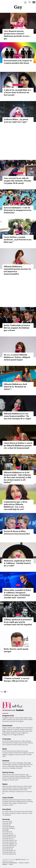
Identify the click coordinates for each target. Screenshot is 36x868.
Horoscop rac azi (8, 833)
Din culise (5, 811)
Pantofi (16, 753)
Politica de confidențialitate (10, 863)
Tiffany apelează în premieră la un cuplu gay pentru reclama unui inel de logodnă (18, 622)
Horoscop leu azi (8, 849)
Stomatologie (7, 765)
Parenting (29, 801)
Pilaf (21, 790)
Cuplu (30, 718)
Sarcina (5, 763)
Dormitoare (12, 801)
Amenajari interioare (20, 800)
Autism (11, 805)
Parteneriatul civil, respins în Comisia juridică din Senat (18, 62)
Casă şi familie (8, 798)
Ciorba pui (12, 791)
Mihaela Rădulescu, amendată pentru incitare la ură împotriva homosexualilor (17, 270)
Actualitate (18, 26)
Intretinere (6, 776)
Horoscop (6, 819)
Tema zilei (24, 811)
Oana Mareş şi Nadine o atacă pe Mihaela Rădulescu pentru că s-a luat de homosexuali (18, 445)
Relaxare (22, 775)
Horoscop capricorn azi (10, 840)
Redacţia (5, 864)
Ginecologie (27, 763)
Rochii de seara (11, 751)
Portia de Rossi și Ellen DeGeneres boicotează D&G (17, 532)
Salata (26, 786)
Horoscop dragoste (8, 827)
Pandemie (8, 815)
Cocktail (20, 788)
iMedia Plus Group (20, 860)
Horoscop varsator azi (9, 845)
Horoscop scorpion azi (9, 842)
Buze (20, 743)
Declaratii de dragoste (17, 721)
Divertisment (18, 85)
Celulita (25, 743)
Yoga (27, 775)
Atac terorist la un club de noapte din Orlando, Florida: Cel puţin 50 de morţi (18, 181)
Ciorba (14, 786)
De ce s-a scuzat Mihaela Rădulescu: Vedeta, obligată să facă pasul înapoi (17, 357)
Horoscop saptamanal (9, 854)
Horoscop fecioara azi (9, 837)
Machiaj (28, 741)
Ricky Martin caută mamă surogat (16, 650)
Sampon (16, 743)
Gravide (20, 803)
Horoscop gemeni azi (9, 835)
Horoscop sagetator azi (10, 844)
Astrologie (6, 830)
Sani (4, 743)
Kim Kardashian (28, 728)
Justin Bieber (6, 733)
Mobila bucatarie (8, 800)
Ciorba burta (20, 791)
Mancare (5, 786)
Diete (4, 775)
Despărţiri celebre (15, 813)
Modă (5, 749)
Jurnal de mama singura (10, 803)
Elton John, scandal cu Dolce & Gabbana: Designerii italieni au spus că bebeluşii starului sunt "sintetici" (17, 594)
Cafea (30, 786)
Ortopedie (12, 768)
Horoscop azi (6, 825)
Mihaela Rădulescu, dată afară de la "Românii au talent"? (15, 387)
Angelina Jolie (24, 729)
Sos (22, 786)
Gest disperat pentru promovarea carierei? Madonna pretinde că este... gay (17, 35)
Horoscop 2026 (7, 821)
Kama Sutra (19, 719)
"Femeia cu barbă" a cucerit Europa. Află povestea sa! (17, 680)
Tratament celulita (11, 745)
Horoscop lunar (7, 832)
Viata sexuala (19, 718)
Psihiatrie (19, 768)
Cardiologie (11, 766)
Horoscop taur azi (8, 839)
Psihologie (20, 763)
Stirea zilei (17, 811)
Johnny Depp (6, 729)
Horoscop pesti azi (8, 847)
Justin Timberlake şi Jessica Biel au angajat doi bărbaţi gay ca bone (17, 328)
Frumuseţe (7, 739)
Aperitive (5, 790)
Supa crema (27, 788)
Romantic (12, 718)
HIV (8, 768)
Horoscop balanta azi (9, 850)
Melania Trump (16, 733)
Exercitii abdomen (21, 776)
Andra (19, 731)
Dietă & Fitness (8, 772)
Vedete (18, 114)
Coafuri (23, 741)
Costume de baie (8, 753)
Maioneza (16, 790)
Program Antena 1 (18, 735)
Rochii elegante (23, 753)
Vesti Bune (25, 813)
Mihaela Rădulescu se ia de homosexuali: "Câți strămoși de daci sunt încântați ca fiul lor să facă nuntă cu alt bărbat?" (17, 477)
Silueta (24, 778)
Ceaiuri (10, 763)
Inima (14, 763)
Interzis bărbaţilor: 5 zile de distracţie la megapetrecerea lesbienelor (18, 210)
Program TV (25, 733)
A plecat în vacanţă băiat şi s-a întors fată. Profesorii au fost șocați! (18, 92)
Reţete (5, 784)
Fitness (8, 775)
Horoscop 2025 (7, 823)
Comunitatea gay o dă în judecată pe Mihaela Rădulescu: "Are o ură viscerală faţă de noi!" (16, 506)
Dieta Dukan (15, 775)
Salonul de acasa (23, 745)
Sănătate (6, 761)
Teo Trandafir (15, 729)
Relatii (26, 718)
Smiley (15, 731)
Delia (23, 731)
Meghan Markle (7, 728)
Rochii (7, 741)
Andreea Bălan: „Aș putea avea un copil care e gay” (16, 121)
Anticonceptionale (24, 765)
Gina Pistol (29, 731)
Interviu (11, 811)
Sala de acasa (14, 780)
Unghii (11, 741)
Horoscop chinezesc (9, 828)
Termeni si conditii (24, 863)
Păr (3, 741)
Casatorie (10, 719)
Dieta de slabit (7, 778)
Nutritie (29, 776)
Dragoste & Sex (8, 716)
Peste (19, 786)
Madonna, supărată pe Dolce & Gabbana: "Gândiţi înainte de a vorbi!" (17, 563)
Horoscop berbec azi (9, 852)
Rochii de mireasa (22, 751)
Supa (4, 788)
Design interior (21, 801)
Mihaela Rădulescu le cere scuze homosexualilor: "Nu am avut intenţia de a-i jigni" (18, 416)
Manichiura (9, 743)
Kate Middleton (17, 728)
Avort (25, 766)
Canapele (5, 801)
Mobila (29, 800)
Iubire (4, 719)
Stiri (18, 261)
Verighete (11, 755)
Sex (14, 719)
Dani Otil (9, 731)
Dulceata (9, 788)
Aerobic (12, 776)
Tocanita (15, 788)
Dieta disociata (17, 778)
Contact (11, 864)
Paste (10, 786)
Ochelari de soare (20, 755)
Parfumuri (17, 741)
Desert (11, 790)
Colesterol (14, 765)
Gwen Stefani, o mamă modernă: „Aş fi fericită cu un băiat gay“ (18, 239)
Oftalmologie (19, 766)
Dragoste (5, 718)
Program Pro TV (7, 735)
